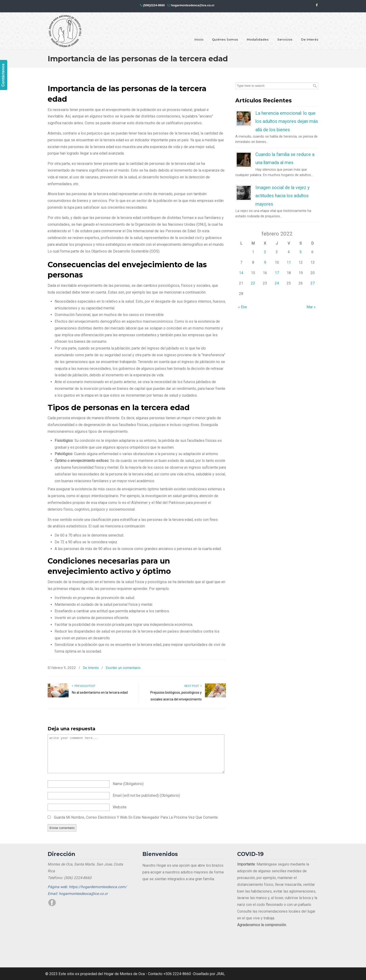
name (128, 784)
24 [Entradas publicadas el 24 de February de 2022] (277, 283)
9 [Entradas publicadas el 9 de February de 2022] (265, 262)
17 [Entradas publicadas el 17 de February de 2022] (277, 273)
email (146, 795)
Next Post (193, 686)
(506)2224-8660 (154, 5)
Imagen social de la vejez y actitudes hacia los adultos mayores (282, 196)
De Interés (91, 668)
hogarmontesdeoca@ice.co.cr (193, 5)
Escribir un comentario (123, 668)
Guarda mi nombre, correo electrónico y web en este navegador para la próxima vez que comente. (136, 817)
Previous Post (84, 686)
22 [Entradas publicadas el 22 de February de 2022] (253, 283)
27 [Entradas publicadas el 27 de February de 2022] (313, 283)
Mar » (311, 307)
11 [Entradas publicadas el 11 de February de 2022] (289, 262)
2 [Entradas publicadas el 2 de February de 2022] (265, 252)
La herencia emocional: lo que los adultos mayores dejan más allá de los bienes (287, 121)
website (120, 807)
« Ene (243, 307)
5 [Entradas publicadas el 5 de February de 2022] (301, 252)
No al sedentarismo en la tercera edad (100, 693)
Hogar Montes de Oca (65, 31)
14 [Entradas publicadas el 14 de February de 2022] (241, 273)
